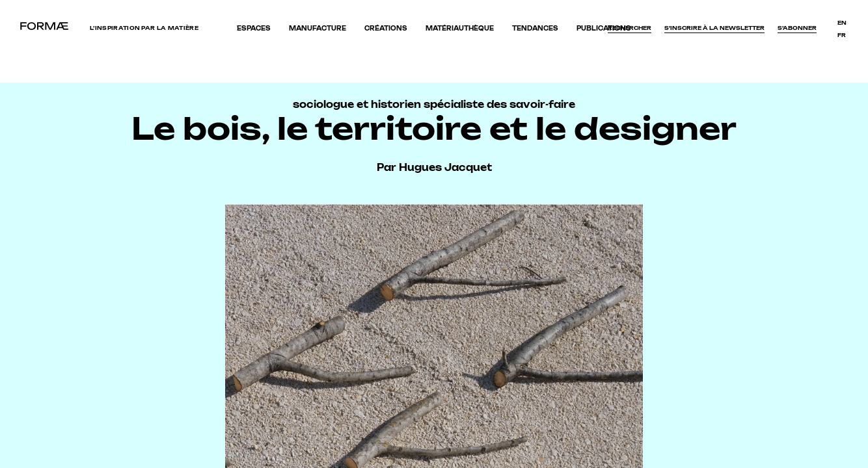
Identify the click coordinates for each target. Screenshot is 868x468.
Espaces (254, 28)
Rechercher (630, 28)
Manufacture (318, 28)
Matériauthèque (460, 28)
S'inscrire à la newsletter (714, 28)
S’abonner (797, 28)
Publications (604, 28)
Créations (386, 28)
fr (842, 35)
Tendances (535, 28)
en (842, 23)
